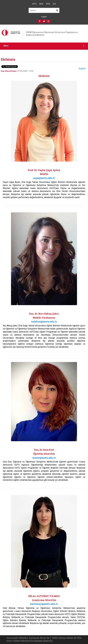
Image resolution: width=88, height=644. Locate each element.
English (44, 17)
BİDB (41, 4)
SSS (54, 4)
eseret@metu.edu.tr (44, 458)
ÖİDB (48, 4)
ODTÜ (34, 4)
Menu (44, 46)
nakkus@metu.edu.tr (44, 321)
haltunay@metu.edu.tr (44, 604)
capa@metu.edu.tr (44, 178)
